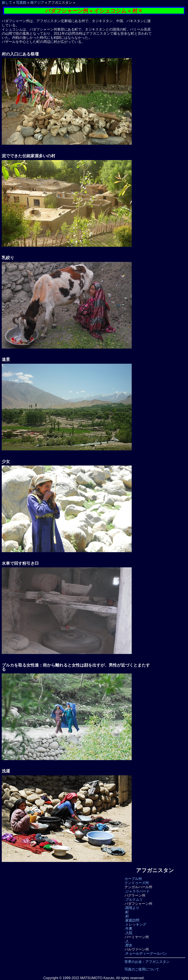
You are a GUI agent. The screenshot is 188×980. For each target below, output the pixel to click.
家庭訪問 (132, 920)
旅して (7, 2)
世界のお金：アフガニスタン (147, 962)
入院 (129, 933)
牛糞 (129, 929)
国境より (132, 908)
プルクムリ (134, 900)
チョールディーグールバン (146, 953)
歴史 (129, 945)
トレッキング (136, 924)
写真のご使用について (142, 969)
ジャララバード (138, 891)
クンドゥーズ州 (137, 883)
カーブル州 (133, 879)
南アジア (37, 2)
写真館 (21, 2)
